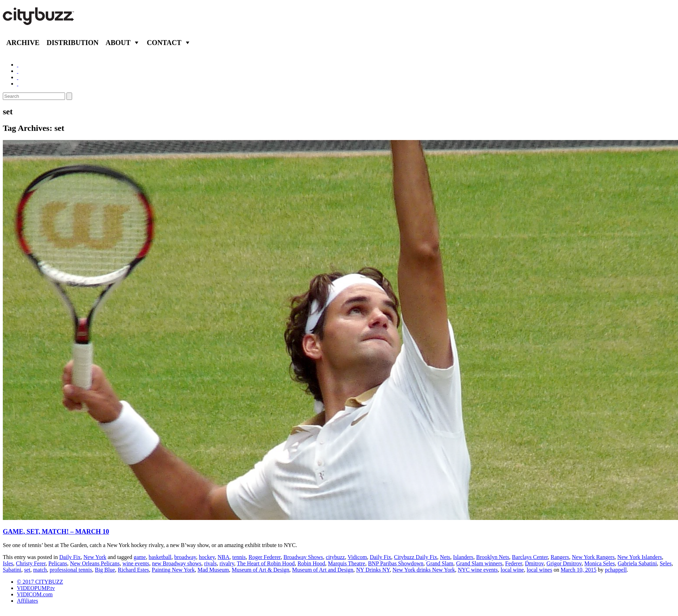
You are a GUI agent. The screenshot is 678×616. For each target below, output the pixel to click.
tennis (239, 557)
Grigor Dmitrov (564, 563)
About (118, 43)
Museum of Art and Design (323, 570)
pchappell (616, 570)
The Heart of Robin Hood (266, 563)
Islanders (463, 557)
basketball (160, 557)
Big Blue (105, 570)
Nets (445, 557)
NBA (224, 557)
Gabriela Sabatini (637, 563)
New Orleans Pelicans (95, 563)
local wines (539, 570)
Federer (513, 563)
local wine (512, 570)
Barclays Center (530, 557)
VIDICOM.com (35, 594)
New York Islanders (640, 557)
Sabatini (12, 570)
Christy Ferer (31, 563)
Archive (23, 43)
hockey (207, 557)
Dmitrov (534, 563)
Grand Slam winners (479, 563)
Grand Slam (440, 563)
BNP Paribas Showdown (396, 563)
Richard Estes (133, 570)
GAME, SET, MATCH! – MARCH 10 (56, 531)
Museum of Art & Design (261, 570)
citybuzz (335, 557)
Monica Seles (600, 563)
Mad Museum (213, 570)
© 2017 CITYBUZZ (40, 582)
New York (95, 557)
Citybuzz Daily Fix (415, 557)
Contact (164, 43)
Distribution (72, 43)
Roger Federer (265, 557)
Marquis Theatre (347, 563)
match (40, 570)
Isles (8, 563)
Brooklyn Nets (493, 557)
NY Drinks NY (373, 570)
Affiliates (27, 601)
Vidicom (357, 557)
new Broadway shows (177, 563)
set (27, 570)
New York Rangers (593, 557)
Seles (666, 563)
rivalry (227, 563)
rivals (211, 563)
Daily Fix (70, 557)
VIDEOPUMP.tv (36, 588)
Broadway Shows (303, 557)
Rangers (560, 557)
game (140, 557)
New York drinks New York (424, 570)
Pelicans (58, 563)
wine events (136, 563)
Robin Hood (311, 563)
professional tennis (71, 570)
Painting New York (173, 570)
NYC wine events (478, 570)
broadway (185, 557)
